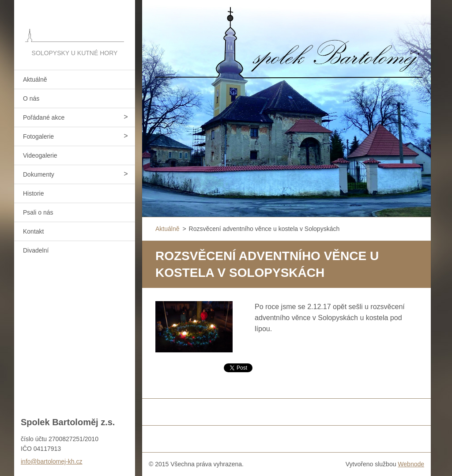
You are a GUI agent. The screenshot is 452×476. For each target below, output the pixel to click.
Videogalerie (40, 155)
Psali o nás (38, 212)
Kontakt (33, 231)
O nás (31, 98)
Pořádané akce (44, 117)
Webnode (411, 464)
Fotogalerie (38, 136)
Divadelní (36, 250)
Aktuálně (35, 79)
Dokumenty (39, 174)
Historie (33, 193)
